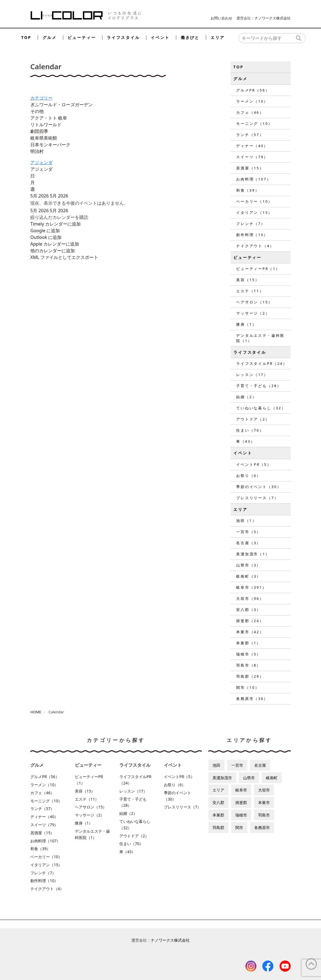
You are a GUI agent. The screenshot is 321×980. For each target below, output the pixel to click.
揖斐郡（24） (250, 621)
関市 (239, 827)
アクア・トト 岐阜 (49, 118)
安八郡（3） (249, 610)
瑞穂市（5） (249, 654)
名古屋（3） (249, 543)
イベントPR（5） (254, 464)
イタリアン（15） (254, 212)
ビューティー (82, 37)
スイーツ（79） (252, 157)
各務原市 (262, 827)
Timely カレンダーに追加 (55, 224)
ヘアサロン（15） (254, 302)
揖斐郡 (241, 802)
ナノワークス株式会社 (273, 18)
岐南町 (272, 778)
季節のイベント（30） (259, 487)
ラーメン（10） (252, 101)
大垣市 (264, 790)
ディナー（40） (252, 146)
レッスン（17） (252, 375)
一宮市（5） (249, 532)
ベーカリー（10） (254, 201)
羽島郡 (218, 827)
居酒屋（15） (250, 168)
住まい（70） (250, 430)
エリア (218, 37)
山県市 (249, 778)
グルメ (50, 37)
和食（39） (248, 190)
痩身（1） (246, 324)
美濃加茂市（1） (253, 554)
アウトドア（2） (253, 419)
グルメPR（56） (253, 90)
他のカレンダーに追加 (53, 251)
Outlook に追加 (46, 237)
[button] (59, 217)
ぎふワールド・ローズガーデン (61, 105)
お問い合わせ (221, 18)
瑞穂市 (241, 815)
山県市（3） (249, 565)
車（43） (246, 441)
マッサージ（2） (253, 313)
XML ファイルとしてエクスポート (64, 257)
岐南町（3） (249, 576)
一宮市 (237, 765)
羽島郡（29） (250, 676)
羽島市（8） (249, 665)
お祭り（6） (249, 476)
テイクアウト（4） (255, 246)
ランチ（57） (250, 135)
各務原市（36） (252, 699)
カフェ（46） (250, 112)
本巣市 (264, 802)
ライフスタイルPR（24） (262, 363)
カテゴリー (41, 98)
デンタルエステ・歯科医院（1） (260, 338)
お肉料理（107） (254, 179)
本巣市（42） (250, 632)
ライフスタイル (123, 37)
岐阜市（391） (251, 587)
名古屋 (260, 765)
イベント (160, 37)
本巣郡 (218, 815)
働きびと (190, 37)
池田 (216, 765)
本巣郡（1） (249, 643)
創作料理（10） (252, 235)
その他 (37, 111)
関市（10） (248, 687)
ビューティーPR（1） (258, 269)
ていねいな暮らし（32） (261, 408)
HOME (36, 712)
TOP (26, 37)
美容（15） (248, 280)
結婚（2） (246, 397)
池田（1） (246, 521)
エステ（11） (250, 291)
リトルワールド (46, 125)
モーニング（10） (254, 123)
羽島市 (264, 815)
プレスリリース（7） (257, 498)
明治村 (37, 151)
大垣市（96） (250, 598)
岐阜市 (241, 790)
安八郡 (218, 802)
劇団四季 (39, 131)
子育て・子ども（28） (259, 386)
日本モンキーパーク (50, 145)
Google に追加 (45, 231)
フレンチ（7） (251, 224)
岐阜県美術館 (44, 138)
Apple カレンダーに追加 (55, 244)
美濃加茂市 (222, 778)
